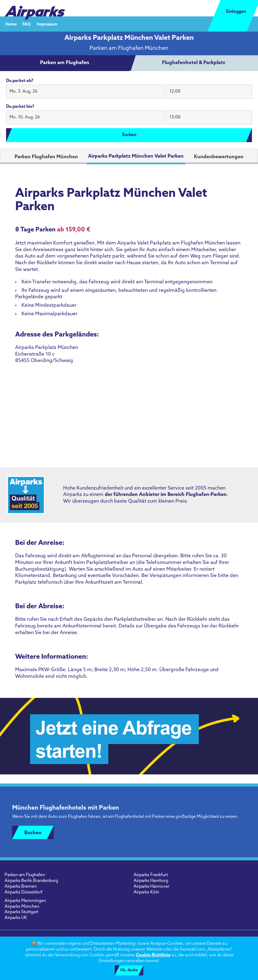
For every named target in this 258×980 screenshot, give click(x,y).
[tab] (65, 63)
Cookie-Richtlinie (153, 955)
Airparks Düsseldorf (24, 892)
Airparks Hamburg (151, 881)
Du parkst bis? (20, 107)
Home (11, 24)
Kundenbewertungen (219, 157)
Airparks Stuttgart (21, 912)
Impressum (47, 24)
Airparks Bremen (21, 887)
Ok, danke (129, 970)
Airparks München (22, 907)
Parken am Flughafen (25, 875)
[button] (85, 92)
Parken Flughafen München (46, 157)
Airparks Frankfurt (151, 875)
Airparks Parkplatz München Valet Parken (136, 156)
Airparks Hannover (151, 887)
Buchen (33, 833)
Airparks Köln (146, 892)
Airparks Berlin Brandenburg (31, 881)
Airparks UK (16, 918)
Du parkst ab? (20, 81)
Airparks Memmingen (25, 901)
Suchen (129, 135)
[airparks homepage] (35, 8)
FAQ (27, 24)
